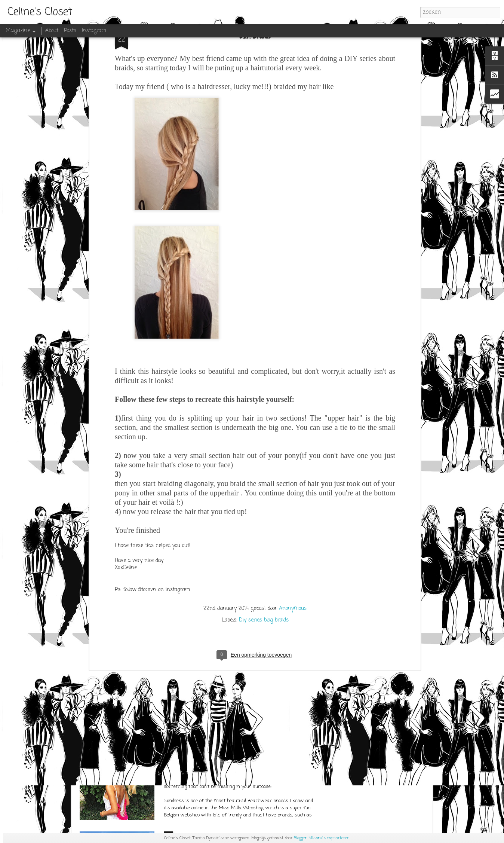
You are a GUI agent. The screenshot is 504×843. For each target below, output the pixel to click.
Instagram (94, 31)
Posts (70, 31)
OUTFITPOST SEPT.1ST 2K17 (205, 663)
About (52, 31)
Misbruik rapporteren (329, 838)
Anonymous (293, 514)
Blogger (300, 838)
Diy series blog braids (264, 526)
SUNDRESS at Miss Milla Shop (210, 749)
